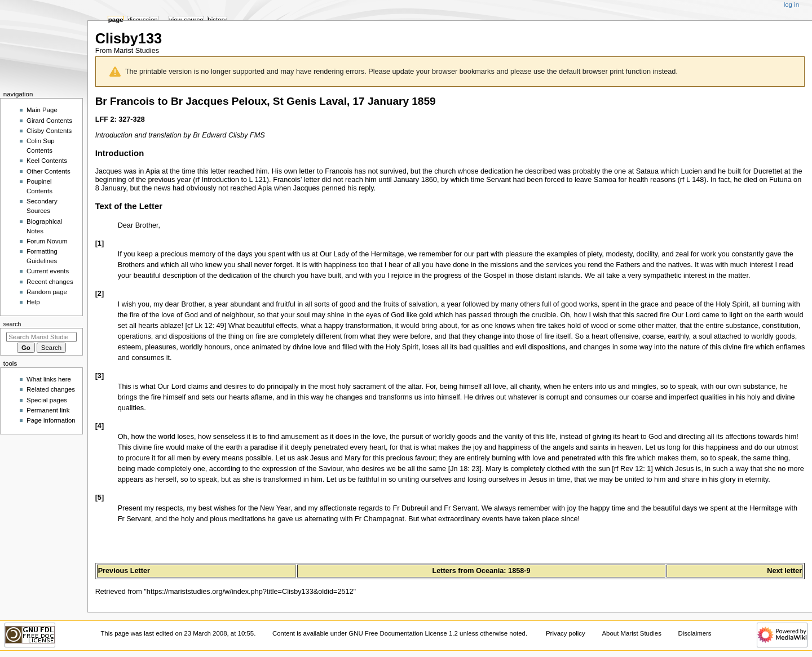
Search (12, 324)
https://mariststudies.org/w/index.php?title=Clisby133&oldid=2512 (250, 592)
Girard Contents (49, 121)
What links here (49, 379)
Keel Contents (47, 161)
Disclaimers (695, 633)
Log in (791, 5)
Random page (47, 292)
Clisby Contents (49, 131)
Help (33, 302)
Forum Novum (47, 241)
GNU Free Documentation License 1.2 (403, 633)
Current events (48, 271)
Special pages (47, 400)
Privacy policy (566, 633)
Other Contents (48, 171)
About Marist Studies (631, 633)
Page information (51, 420)
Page (116, 20)
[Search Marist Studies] (41, 337)
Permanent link (48, 410)
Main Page (42, 110)
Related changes (51, 389)
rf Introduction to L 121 (231, 180)
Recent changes (50, 282)
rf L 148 (692, 180)
